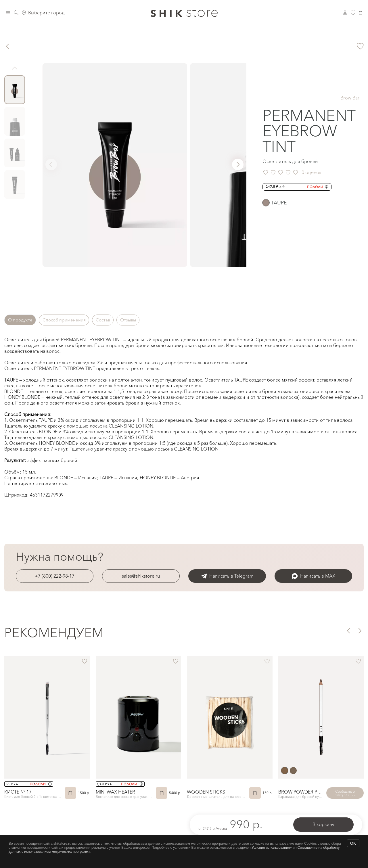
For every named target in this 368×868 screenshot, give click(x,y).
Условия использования (271, 848)
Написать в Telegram (227, 576)
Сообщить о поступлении (345, 793)
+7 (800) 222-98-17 (55, 576)
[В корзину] (70, 793)
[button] (238, 164)
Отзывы (142, 320)
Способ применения (70, 320)
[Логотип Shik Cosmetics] (184, 13)
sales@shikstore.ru (141, 576)
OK (353, 843)
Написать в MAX (314, 576)
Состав (114, 320)
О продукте (22, 320)
